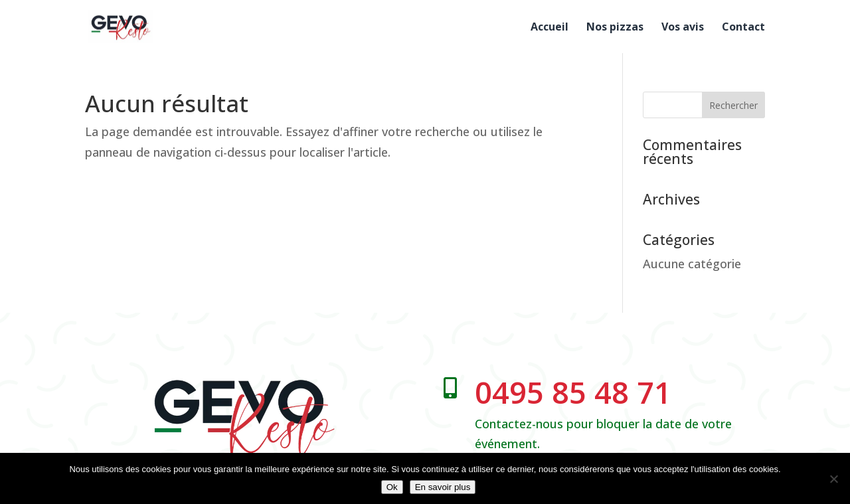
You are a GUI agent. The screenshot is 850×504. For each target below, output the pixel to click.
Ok (392, 487)
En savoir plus (443, 487)
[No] (833, 479)
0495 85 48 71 (573, 392)
